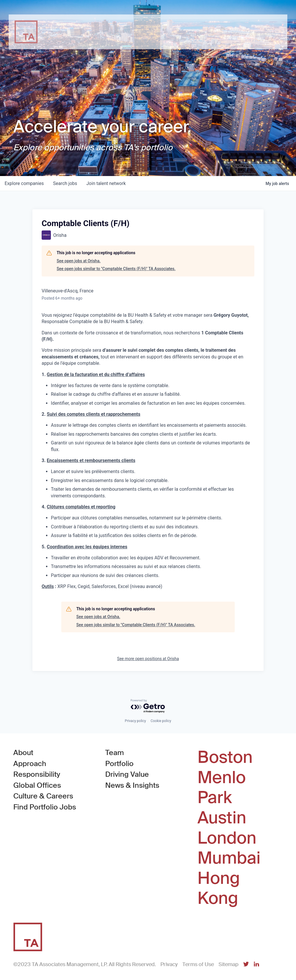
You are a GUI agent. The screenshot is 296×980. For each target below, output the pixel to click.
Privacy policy (135, 721)
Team (115, 753)
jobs (65, 183)
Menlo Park (222, 788)
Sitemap (229, 964)
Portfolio (119, 764)
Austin (222, 818)
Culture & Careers (43, 796)
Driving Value (127, 774)
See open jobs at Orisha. (79, 261)
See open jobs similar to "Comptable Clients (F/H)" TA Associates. (116, 269)
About (23, 753)
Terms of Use (198, 964)
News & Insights (132, 785)
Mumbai (229, 858)
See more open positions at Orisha (148, 659)
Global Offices (37, 785)
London (227, 838)
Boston (225, 757)
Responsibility (37, 774)
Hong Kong (219, 888)
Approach (30, 764)
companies (24, 183)
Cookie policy (161, 721)
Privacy (169, 964)
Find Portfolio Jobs (45, 807)
